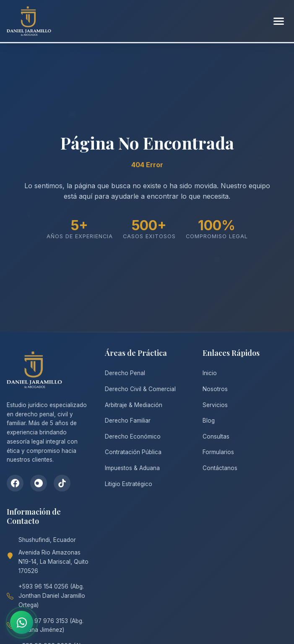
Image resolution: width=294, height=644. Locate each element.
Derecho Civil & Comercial (140, 389)
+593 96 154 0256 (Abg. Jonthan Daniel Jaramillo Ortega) (52, 596)
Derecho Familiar (128, 421)
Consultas (216, 436)
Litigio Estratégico (129, 484)
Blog (209, 421)
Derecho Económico (133, 436)
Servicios (215, 405)
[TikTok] (62, 483)
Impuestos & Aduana (132, 468)
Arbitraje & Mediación (134, 405)
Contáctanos (220, 468)
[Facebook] (15, 483)
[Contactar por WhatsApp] (22, 622)
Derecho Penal (125, 373)
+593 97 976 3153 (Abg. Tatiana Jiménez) (51, 626)
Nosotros (215, 389)
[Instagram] (39, 483)
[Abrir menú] (279, 21)
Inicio (210, 373)
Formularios (218, 452)
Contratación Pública (133, 452)
